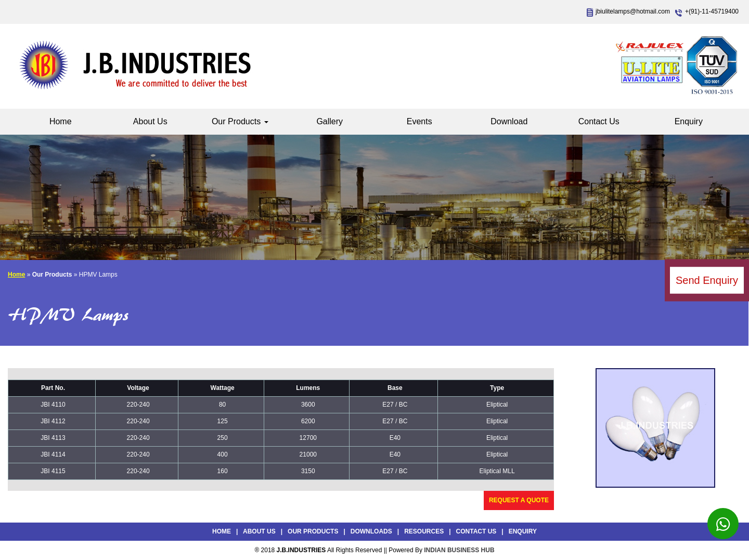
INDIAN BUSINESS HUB (459, 550)
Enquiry (689, 121)
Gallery (330, 121)
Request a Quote (519, 500)
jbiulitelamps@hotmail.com (633, 11)
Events (419, 121)
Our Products (240, 121)
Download (509, 121)
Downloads (371, 531)
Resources (424, 531)
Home (61, 121)
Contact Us (599, 121)
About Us (150, 121)
